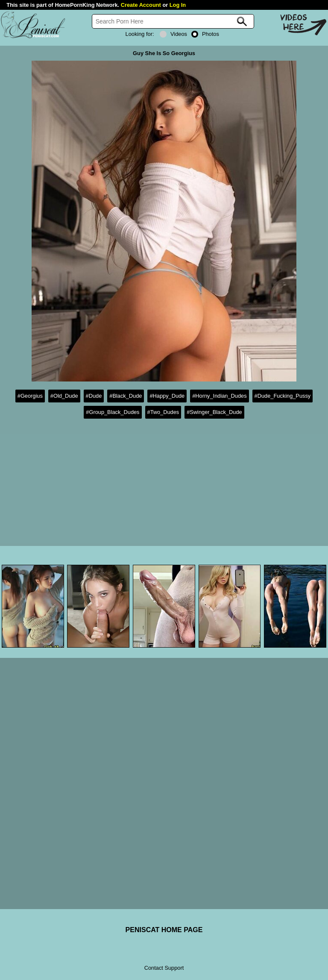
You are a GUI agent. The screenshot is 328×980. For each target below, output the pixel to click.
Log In (178, 5)
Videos (173, 34)
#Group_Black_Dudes (113, 412)
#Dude (94, 396)
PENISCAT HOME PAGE (164, 930)
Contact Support (164, 968)
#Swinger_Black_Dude (214, 412)
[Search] (173, 21)
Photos (205, 34)
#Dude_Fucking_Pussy (283, 396)
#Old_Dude (64, 396)
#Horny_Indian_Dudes (219, 396)
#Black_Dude (126, 396)
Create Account (141, 5)
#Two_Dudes (163, 412)
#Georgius (30, 396)
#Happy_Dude (167, 396)
